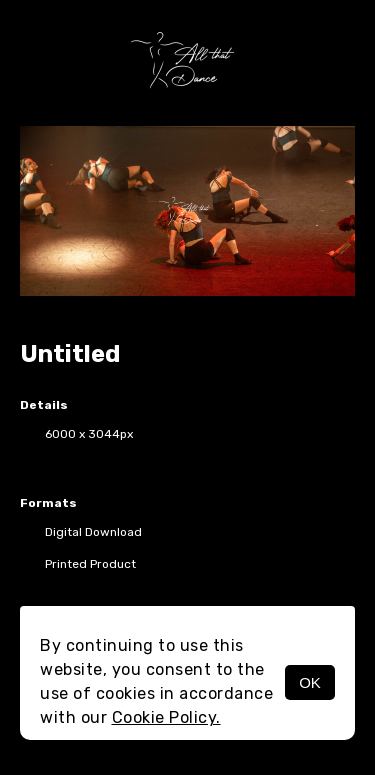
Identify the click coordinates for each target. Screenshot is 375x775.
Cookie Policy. (166, 717)
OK (310, 682)
